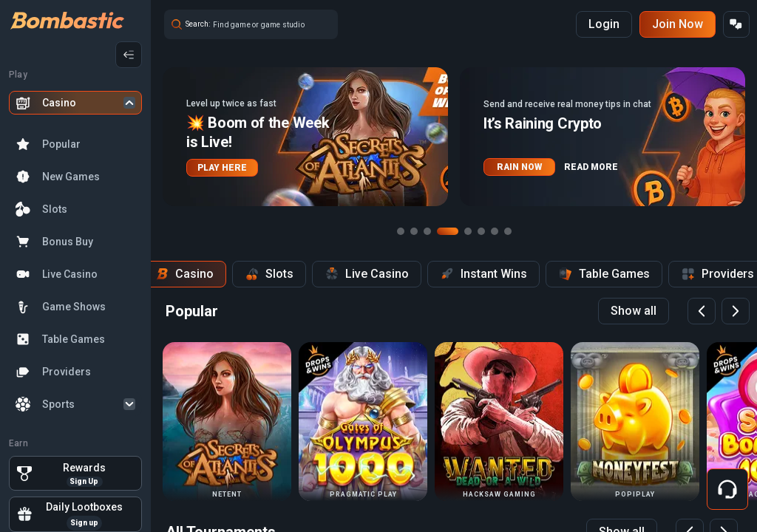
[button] (305, 137)
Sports (58, 404)
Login (604, 24)
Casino (59, 103)
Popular (61, 144)
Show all (634, 311)
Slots (55, 209)
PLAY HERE (222, 168)
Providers (67, 372)
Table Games (74, 339)
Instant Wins (483, 274)
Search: (198, 24)
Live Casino (70, 274)
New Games (71, 177)
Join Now (678, 24)
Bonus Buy (68, 242)
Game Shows (74, 307)
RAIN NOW (519, 167)
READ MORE (591, 167)
